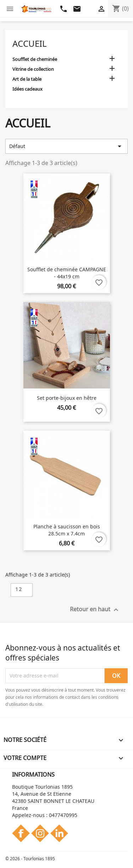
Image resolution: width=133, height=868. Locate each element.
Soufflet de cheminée (35, 59)
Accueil (30, 43)
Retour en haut (95, 610)
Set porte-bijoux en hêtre (67, 398)
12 (19, 589)
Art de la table (27, 79)
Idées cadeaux (27, 89)
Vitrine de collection (33, 69)
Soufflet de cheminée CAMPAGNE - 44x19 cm (67, 273)
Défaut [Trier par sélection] (66, 146)
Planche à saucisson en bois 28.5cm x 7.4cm (67, 530)
